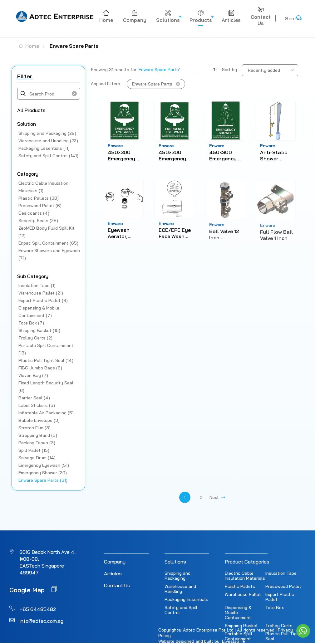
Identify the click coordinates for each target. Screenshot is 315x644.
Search (294, 18)
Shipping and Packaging (177, 576)
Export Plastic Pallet (280, 597)
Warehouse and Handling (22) (48, 141)
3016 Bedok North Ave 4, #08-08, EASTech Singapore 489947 (47, 562)
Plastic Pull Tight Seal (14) (46, 360)
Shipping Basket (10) (39, 330)
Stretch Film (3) (34, 428)
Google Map (33, 590)
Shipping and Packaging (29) (47, 133)
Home (29, 46)
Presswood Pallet (283, 586)
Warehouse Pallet (243, 594)
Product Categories (247, 562)
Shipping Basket (241, 626)
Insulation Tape (281, 573)
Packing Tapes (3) (37, 443)
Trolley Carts (279, 626)
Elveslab (234, 641)
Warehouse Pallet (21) (41, 293)
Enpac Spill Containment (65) (48, 243)
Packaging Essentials (186, 599)
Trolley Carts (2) (35, 338)
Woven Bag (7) (33, 375)
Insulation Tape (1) (37, 285)
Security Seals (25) (38, 221)
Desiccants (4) (34, 213)
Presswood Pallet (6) (40, 206)
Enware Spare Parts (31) (43, 480)
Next (217, 497)
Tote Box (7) (31, 323)
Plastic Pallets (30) (39, 198)
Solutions (175, 562)
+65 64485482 (38, 609)
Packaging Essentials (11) (44, 148)
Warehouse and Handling (180, 589)
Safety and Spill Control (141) (48, 156)
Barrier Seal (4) (34, 398)
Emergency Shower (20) (43, 473)
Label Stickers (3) (37, 405)
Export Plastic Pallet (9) (43, 300)
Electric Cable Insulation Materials (245, 576)
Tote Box (275, 607)
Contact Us (117, 585)
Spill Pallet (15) (34, 450)
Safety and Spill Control (181, 610)
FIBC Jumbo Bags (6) (40, 368)
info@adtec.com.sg (42, 621)
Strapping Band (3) (38, 435)
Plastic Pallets (240, 586)
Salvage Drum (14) (37, 458)
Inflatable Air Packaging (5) (46, 413)
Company (115, 562)
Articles (113, 573)
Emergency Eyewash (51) (44, 465)
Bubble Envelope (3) (39, 420)
